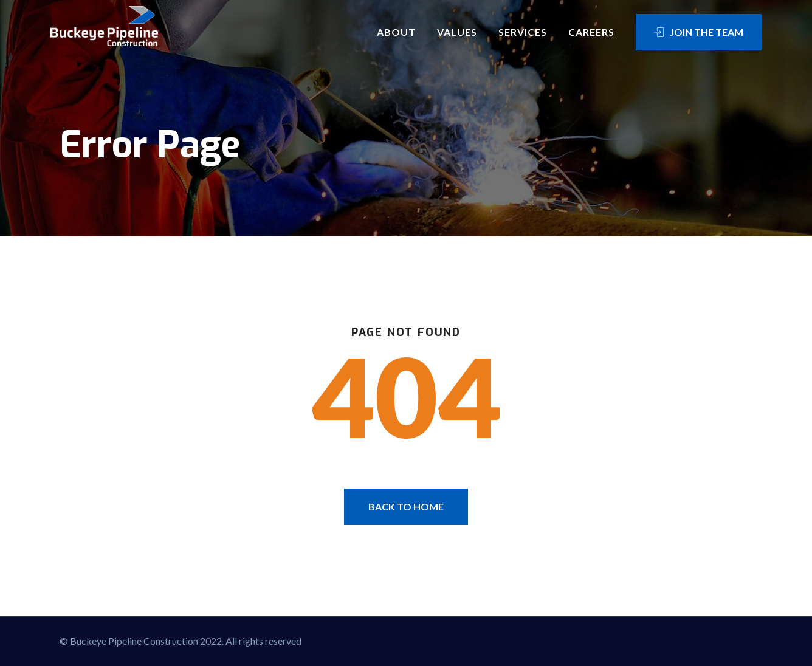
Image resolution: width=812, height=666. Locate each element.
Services (523, 32)
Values (457, 32)
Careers (591, 32)
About (396, 32)
